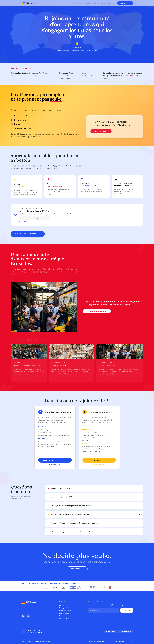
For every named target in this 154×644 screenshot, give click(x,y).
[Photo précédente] (14, 308)
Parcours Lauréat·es (65, 618)
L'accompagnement (92, 3)
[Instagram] (28, 616)
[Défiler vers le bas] (77, 59)
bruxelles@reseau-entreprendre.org (97, 641)
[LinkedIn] (23, 616)
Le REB (61, 605)
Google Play (126, 631)
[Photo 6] (45, 331)
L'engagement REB (99, 131)
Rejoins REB (77, 569)
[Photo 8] (47, 331)
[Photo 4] (42, 331)
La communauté (108, 3)
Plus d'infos (56, 465)
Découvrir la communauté (97, 312)
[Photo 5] (43, 331)
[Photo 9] (49, 331)
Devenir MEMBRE (49, 460)
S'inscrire (127, 610)
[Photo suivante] (74, 308)
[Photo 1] (38, 331)
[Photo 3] (41, 331)
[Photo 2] (39, 331)
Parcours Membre (65, 616)
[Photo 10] (50, 331)
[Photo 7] (46, 331)
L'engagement (76, 3)
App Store (110, 631)
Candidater (97, 460)
